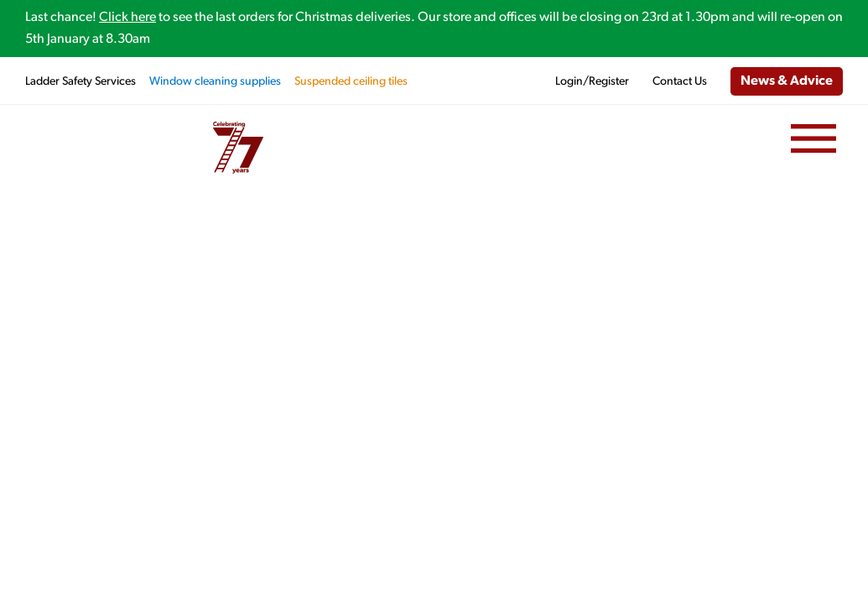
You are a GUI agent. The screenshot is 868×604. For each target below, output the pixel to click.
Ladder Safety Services (81, 82)
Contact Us (680, 82)
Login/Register (592, 82)
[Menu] (813, 139)
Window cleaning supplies (215, 82)
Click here (127, 18)
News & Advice (787, 81)
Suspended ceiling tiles (351, 82)
